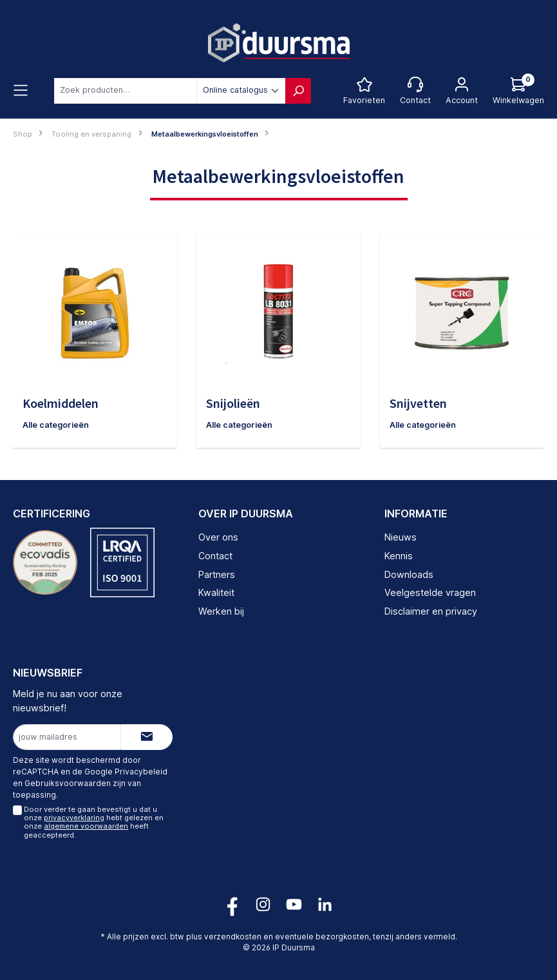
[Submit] (147, 737)
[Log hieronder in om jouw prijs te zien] (518, 91)
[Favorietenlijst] (364, 91)
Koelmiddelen (61, 403)
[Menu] (21, 91)
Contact (215, 556)
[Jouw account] (462, 91)
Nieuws (401, 537)
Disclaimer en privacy (431, 611)
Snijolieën (233, 403)
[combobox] (126, 91)
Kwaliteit (216, 593)
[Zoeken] (298, 91)
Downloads (409, 574)
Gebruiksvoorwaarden (68, 784)
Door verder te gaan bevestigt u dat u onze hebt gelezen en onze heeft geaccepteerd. (94, 822)
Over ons (218, 537)
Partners (217, 574)
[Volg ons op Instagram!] (263, 904)
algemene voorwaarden (86, 827)
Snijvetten (418, 403)
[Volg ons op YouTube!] (294, 904)
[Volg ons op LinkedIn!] (325, 904)
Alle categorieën (56, 425)
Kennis (399, 556)
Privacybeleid (141, 772)
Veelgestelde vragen (430, 593)
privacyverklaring (74, 818)
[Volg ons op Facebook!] (232, 904)
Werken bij (221, 611)
